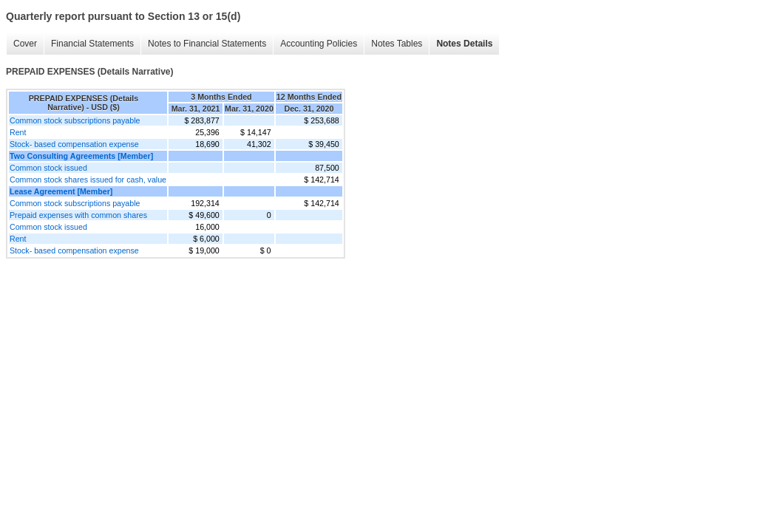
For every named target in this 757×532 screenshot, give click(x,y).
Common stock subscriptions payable (75, 120)
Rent (18, 132)
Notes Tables (397, 44)
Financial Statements (92, 44)
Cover (25, 44)
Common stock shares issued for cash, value (88, 180)
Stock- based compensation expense (74, 144)
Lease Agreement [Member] (61, 191)
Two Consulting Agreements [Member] (81, 156)
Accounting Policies (319, 44)
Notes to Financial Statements (207, 44)
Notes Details (464, 44)
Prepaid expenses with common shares (78, 215)
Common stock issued (48, 168)
